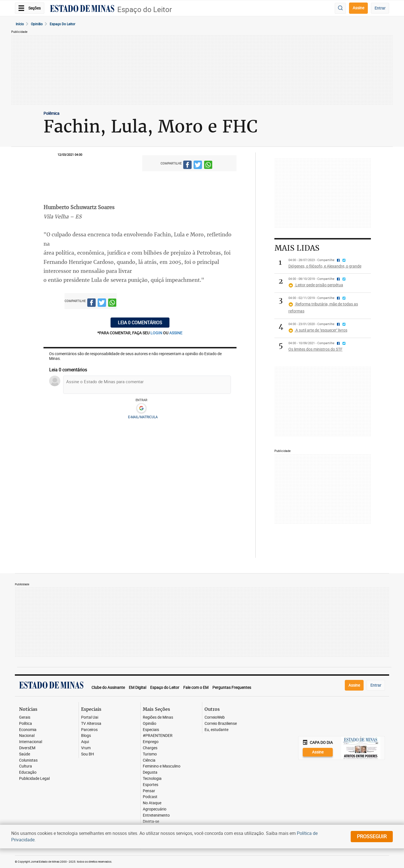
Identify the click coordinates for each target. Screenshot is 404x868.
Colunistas (28, 760)
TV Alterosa (91, 724)
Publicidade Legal (34, 779)
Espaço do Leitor (145, 9)
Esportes (151, 785)
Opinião (37, 24)
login (157, 333)
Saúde (25, 754)
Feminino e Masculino (162, 766)
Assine (358, 8)
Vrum (86, 748)
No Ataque (152, 803)
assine (176, 333)
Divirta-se (151, 822)
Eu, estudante (216, 730)
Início (20, 24)
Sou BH (88, 754)
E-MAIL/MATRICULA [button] (143, 417)
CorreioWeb (215, 717)
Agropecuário (155, 809)
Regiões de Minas (158, 717)
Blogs (86, 736)
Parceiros (89, 730)
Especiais (151, 730)
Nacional (27, 736)
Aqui (85, 742)
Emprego (151, 742)
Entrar (380, 8)
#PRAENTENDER (158, 736)
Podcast (150, 797)
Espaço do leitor (62, 24)
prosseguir (372, 836)
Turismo (150, 754)
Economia (28, 730)
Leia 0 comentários (140, 323)
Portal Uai (90, 717)
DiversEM (27, 748)
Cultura (26, 766)
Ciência (149, 760)
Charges (150, 748)
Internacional (31, 742)
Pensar (149, 791)
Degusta (150, 772)
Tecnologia (152, 779)
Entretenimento (156, 815)
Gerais (25, 717)
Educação (28, 772)
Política (26, 724)
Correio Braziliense (221, 724)
